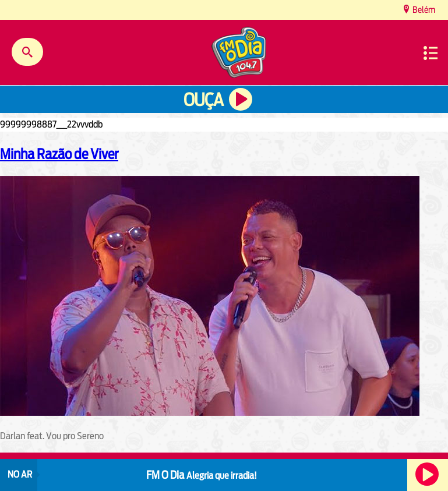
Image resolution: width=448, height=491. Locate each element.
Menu (431, 53)
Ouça (203, 100)
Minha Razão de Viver (59, 154)
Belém (423, 10)
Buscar (27, 52)
